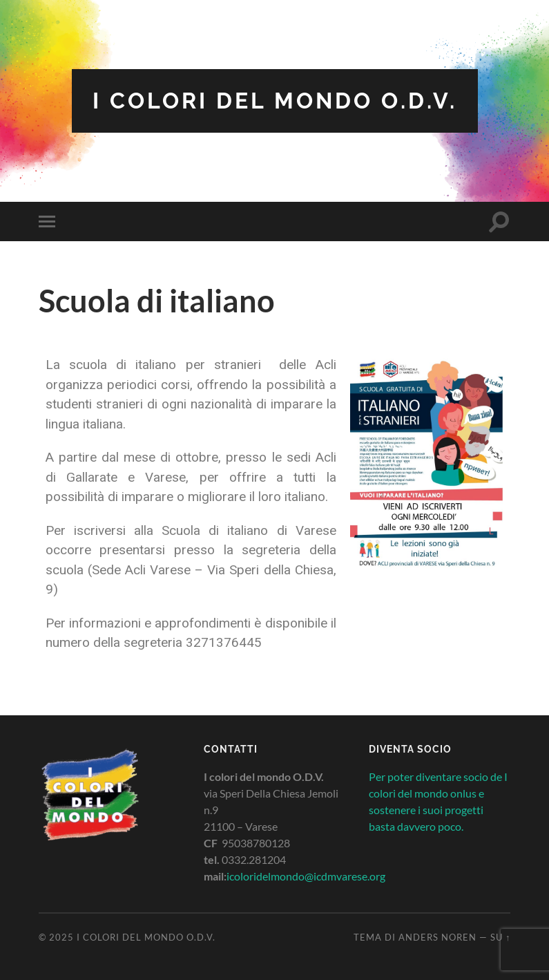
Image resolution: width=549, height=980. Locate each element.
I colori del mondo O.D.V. (275, 101)
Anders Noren (437, 937)
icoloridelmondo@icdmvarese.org (306, 876)
